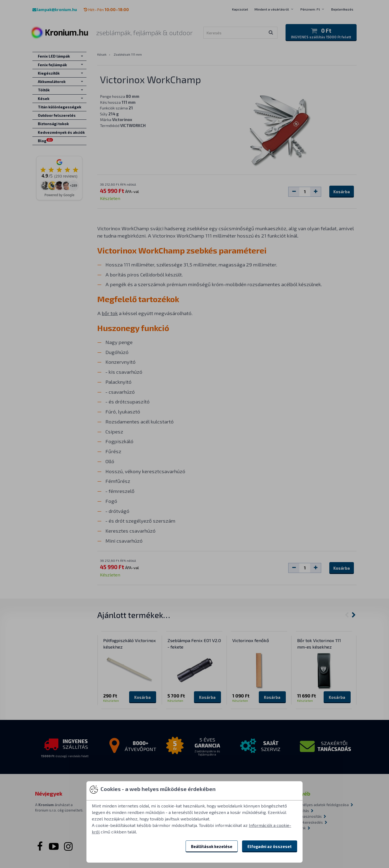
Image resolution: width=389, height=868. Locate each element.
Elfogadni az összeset (270, 846)
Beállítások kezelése (212, 846)
